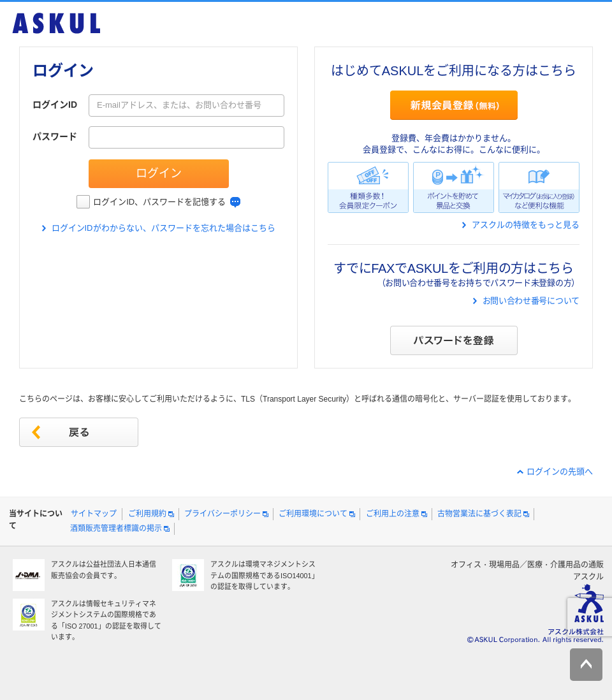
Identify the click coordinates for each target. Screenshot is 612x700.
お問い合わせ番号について (531, 301)
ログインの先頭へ (560, 471)
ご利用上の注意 (393, 514)
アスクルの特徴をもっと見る (526, 225)
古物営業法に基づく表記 (479, 514)
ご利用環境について (313, 514)
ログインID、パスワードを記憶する (159, 202)
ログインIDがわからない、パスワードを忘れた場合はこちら (164, 228)
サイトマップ (94, 514)
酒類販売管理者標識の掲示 (116, 529)
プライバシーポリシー (222, 514)
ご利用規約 (147, 514)
